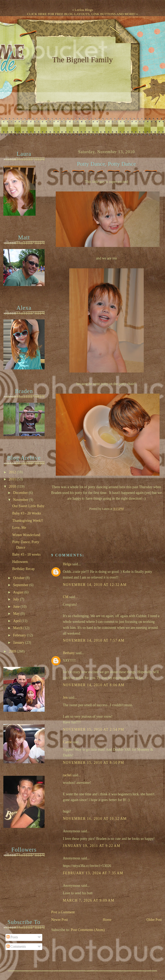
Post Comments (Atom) (88, 930)
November (21, 500)
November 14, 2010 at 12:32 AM (95, 585)
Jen (65, 697)
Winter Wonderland (26, 535)
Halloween (20, 562)
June (17, 607)
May (17, 614)
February (20, 635)
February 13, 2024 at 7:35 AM (93, 873)
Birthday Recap (23, 569)
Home (107, 920)
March (18, 628)
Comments (16, 947)
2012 (13, 472)
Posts (12, 937)
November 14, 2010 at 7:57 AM (94, 640)
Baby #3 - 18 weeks (26, 554)
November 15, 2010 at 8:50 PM (93, 763)
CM (66, 597)
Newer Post (59, 920)
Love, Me (19, 528)
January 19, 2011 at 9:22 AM (92, 846)
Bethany (69, 653)
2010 (13, 486)
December (21, 493)
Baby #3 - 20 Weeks (27, 513)
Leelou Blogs (84, 10)
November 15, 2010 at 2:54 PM (93, 730)
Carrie (67, 742)
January (19, 643)
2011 (13, 479)
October (19, 578)
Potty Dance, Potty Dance (106, 164)
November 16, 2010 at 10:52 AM (95, 819)
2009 (13, 651)
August (19, 592)
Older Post (154, 920)
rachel (67, 775)
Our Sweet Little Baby (28, 506)
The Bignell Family (82, 60)
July (17, 599)
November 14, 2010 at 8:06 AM (94, 685)
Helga (67, 564)
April (18, 621)
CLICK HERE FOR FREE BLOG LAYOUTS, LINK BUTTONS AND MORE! (81, 14)
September (21, 585)
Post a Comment (63, 912)
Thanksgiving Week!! (28, 521)
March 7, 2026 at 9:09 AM (89, 900)
